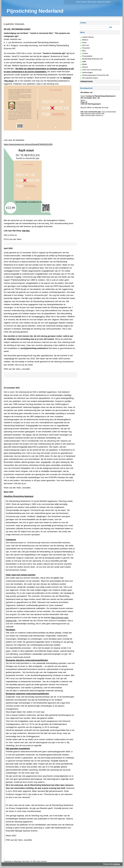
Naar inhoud (81, 2)
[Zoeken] (95, 27)
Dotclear (117, 864)
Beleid (84, 64)
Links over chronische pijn (92, 70)
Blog (84, 51)
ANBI (84, 62)
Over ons (86, 45)
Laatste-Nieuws (88, 37)
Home (84, 42)
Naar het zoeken (104, 2)
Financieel (86, 48)
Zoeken (83, 23)
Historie (85, 67)
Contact (85, 53)
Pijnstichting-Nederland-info (92, 59)
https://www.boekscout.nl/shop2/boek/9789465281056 (28, 144)
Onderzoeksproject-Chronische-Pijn (95, 75)
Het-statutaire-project (90, 78)
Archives (89, 82)
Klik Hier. (26, 231)
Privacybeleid (87, 56)
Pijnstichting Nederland (35, 11)
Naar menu (92, 2)
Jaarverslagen (87, 72)
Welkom (85, 40)
